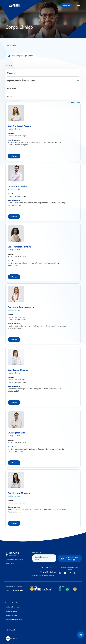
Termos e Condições (12, 603)
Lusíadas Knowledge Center (14, 560)
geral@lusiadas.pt (50, 572)
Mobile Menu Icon (79, 5)
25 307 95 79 (48, 567)
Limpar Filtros (75, 103)
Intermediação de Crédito (14, 619)
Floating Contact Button (80, 635)
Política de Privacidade (13, 607)
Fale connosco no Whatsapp (71, 558)
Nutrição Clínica (14, 129)
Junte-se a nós (10, 563)
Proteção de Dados (11, 615)
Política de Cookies (11, 611)
